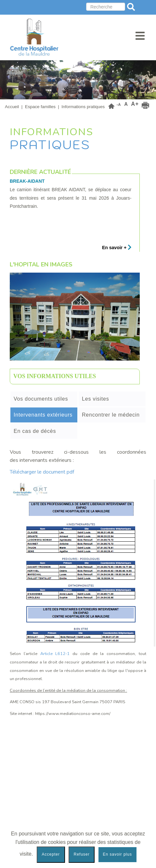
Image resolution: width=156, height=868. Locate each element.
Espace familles (40, 107)
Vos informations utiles (55, 376)
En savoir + (117, 248)
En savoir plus (117, 854)
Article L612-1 (55, 654)
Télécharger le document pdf (43, 472)
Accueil (12, 107)
